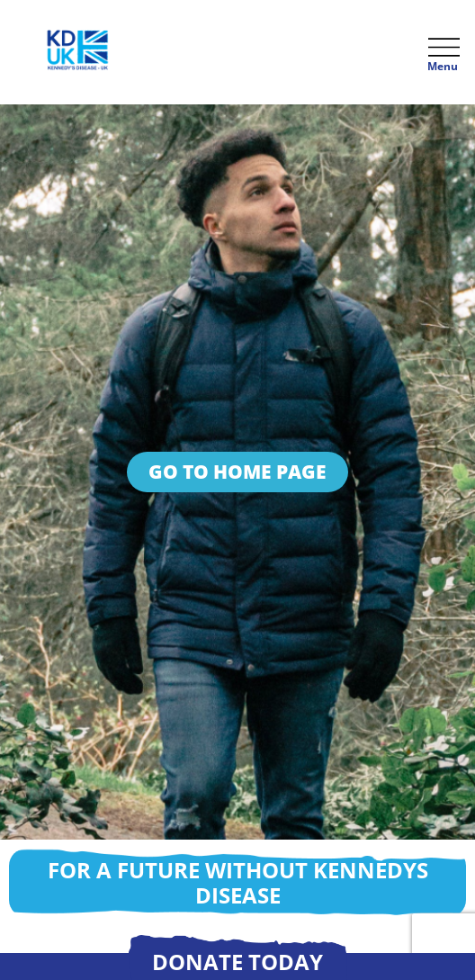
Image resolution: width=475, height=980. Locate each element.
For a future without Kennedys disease (238, 882)
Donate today (237, 962)
